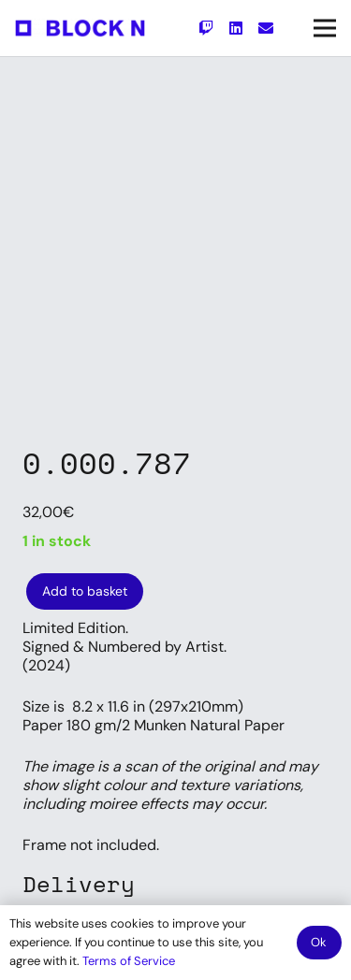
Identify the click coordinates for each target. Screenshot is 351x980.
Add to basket (85, 591)
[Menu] (325, 28)
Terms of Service (129, 961)
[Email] (266, 28)
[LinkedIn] (236, 28)
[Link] (80, 28)
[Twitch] (206, 28)
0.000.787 (107, 463)
